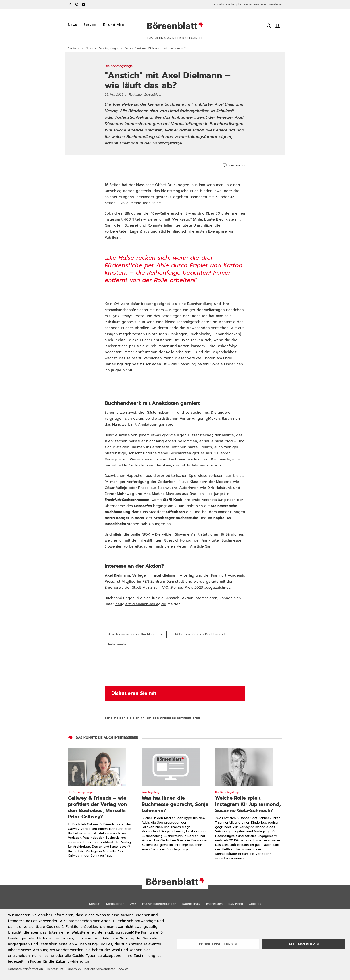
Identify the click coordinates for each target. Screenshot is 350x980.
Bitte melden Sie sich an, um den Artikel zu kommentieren (152, 718)
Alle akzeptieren (304, 944)
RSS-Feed (236, 904)
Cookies (255, 904)
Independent (119, 644)
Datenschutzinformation (25, 969)
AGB (133, 904)
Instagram (77, 4)
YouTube (83, 4)
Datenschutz (191, 904)
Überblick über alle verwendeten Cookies (98, 969)
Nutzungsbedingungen (159, 904)
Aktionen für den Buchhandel (200, 634)
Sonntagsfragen (109, 48)
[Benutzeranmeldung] (278, 26)
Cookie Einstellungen (218, 944)
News (89, 48)
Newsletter (275, 4)
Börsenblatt (175, 26)
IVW (264, 4)
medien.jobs (234, 4)
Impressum (214, 904)
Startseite (74, 48)
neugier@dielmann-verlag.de (141, 604)
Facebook (70, 4)
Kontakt (219, 4)
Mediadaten (251, 4)
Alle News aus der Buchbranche (136, 634)
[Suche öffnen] (269, 26)
